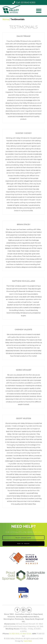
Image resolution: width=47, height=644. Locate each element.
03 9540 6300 (26, 634)
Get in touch (24, 544)
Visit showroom (23, 538)
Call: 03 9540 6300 (26, 2)
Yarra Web (28, 641)
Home (6, 19)
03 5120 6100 (14, 634)
